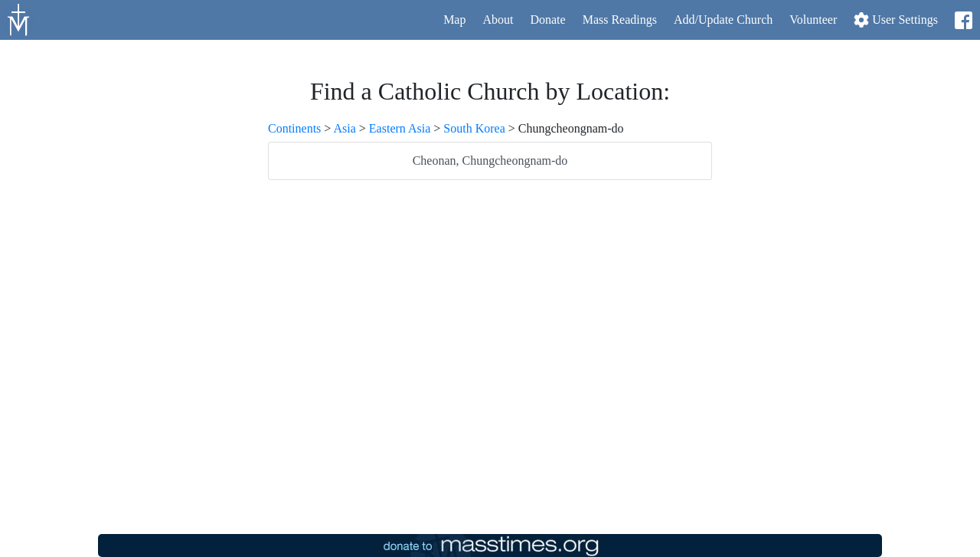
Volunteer (813, 20)
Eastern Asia (400, 128)
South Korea (474, 128)
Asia (344, 128)
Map (454, 20)
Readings (620, 20)
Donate (547, 20)
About (498, 20)
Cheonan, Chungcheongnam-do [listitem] (490, 161)
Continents (294, 128)
